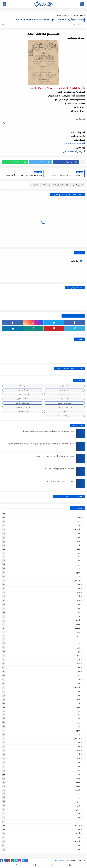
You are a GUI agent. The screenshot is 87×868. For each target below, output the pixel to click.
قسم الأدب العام (64, 394)
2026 (80, 513)
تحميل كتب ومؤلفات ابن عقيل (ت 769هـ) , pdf (60, 481)
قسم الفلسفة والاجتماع (23, 407)
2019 (80, 770)
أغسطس (77, 529)
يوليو (78, 533)
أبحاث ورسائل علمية (64, 386)
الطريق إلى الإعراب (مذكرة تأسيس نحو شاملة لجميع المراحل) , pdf (54, 456)
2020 (80, 719)
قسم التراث (46, 185)
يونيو (78, 537)
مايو (78, 541)
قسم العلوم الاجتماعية (64, 407)
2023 (80, 612)
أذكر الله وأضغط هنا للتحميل (74, 144)
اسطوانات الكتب (23, 386)
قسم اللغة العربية (23, 412)
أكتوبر (78, 573)
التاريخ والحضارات (78, 15)
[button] (66, 162)
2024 (80, 561)
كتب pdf (35, 185)
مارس (78, 549)
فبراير (78, 553)
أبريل (78, 545)
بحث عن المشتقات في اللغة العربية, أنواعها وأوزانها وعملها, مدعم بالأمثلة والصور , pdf (48, 431)
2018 (80, 822)
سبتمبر (78, 577)
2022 (80, 644)
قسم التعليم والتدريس (23, 403)
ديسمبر (77, 525)
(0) (4, 24)
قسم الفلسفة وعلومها (64, 412)
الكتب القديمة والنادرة (63, 15)
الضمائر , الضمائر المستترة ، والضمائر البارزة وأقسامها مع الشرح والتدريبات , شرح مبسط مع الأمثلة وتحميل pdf (41, 444)
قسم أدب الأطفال (23, 390)
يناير (79, 517)
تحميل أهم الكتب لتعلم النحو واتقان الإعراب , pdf (60, 469)
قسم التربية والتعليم (64, 403)
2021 (80, 675)
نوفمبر (78, 569)
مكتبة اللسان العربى (59, 860)
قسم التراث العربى (23, 399)
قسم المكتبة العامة (64, 416)
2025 (80, 521)
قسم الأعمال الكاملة (23, 394)
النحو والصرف (64, 390)
